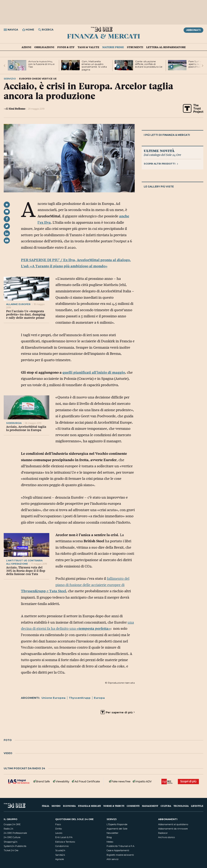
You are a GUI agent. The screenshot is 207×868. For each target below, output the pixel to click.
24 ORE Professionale (15, 833)
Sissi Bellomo (17, 109)
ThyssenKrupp (80, 698)
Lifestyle (197, 806)
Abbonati (193, 30)
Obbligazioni (44, 47)
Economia (69, 806)
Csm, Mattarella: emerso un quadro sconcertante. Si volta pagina (94, 65)
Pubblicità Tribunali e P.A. (121, 846)
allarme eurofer (18, 304)
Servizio (10, 79)
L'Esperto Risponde (117, 824)
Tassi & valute (88, 47)
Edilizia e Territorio (65, 842)
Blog (109, 837)
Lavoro (59, 833)
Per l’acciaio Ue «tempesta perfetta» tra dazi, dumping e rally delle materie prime (26, 314)
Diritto (59, 829)
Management (150, 806)
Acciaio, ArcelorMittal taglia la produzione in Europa (26, 428)
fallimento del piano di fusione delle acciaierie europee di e (75, 585)
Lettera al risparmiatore (166, 47)
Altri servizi (113, 859)
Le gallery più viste (159, 187)
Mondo (56, 806)
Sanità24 (60, 855)
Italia (45, 806)
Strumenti (135, 47)
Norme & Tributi (114, 806)
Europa (99, 698)
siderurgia (14, 423)
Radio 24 (9, 829)
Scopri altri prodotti (161, 164)
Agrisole (60, 859)
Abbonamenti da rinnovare (173, 829)
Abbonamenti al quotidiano (173, 824)
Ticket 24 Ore (11, 850)
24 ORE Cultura (12, 837)
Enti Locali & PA (64, 837)
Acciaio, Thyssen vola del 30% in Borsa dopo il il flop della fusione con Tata (26, 571)
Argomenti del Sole (117, 829)
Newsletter (112, 833)
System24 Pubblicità (15, 846)
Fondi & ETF (66, 47)
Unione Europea (53, 698)
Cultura (166, 806)
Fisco (58, 824)
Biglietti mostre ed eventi (120, 855)
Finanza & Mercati (104, 36)
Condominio (62, 846)
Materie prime (113, 47)
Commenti (133, 806)
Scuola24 (60, 850)
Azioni (26, 47)
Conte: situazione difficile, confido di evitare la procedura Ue (149, 64)
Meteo (110, 842)
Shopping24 (11, 842)
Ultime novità (159, 151)
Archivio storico (166, 837)
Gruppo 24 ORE (12, 824)
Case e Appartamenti (118, 850)
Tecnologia (181, 806)
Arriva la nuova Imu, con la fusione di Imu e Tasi (41, 64)
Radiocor (163, 833)
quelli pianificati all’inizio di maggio (94, 372)
